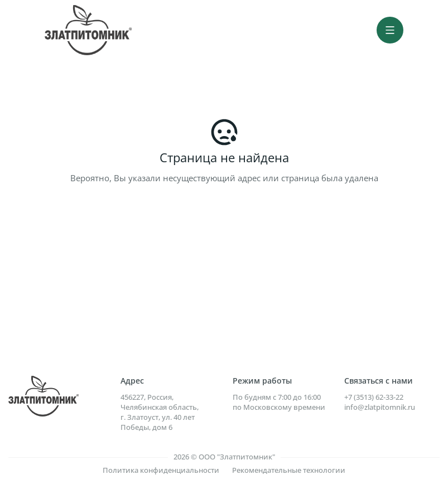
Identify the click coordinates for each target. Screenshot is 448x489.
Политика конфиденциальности (161, 470)
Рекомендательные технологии (289, 470)
